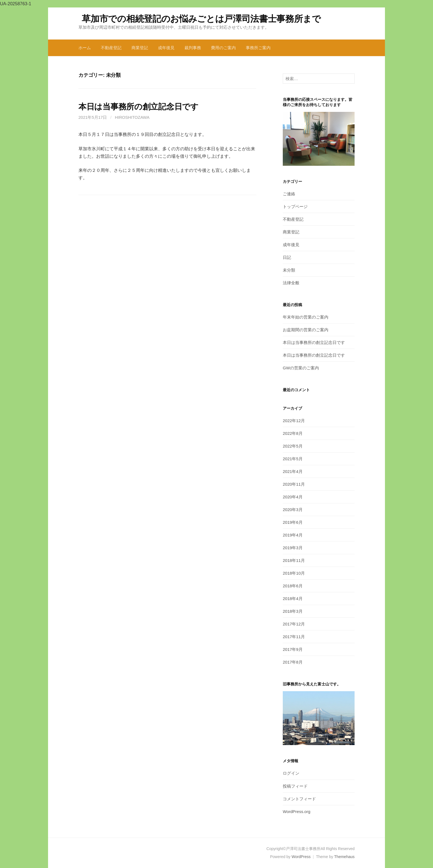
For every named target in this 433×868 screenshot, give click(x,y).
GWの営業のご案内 (301, 368)
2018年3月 (293, 611)
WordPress (301, 857)
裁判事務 (193, 48)
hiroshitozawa (132, 117)
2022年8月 (293, 433)
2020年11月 (294, 484)
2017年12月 (294, 624)
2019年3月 (293, 548)
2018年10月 (294, 573)
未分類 (289, 270)
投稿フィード (295, 786)
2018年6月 (293, 586)
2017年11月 (294, 637)
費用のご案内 (223, 48)
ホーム (85, 48)
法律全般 (291, 283)
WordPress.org (297, 812)
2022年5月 (293, 446)
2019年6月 (293, 522)
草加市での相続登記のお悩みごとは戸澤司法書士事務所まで (201, 19)
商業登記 (140, 48)
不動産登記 (111, 48)
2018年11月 (294, 560)
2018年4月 (293, 599)
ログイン (291, 773)
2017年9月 (293, 649)
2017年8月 (293, 662)
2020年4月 (293, 497)
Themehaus (344, 857)
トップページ (295, 207)
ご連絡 (289, 194)
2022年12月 (294, 421)
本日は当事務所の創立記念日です (138, 107)
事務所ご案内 (258, 48)
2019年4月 (293, 535)
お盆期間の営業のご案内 (306, 330)
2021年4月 (293, 471)
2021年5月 (293, 459)
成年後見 (166, 48)
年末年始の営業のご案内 (306, 317)
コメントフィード (299, 799)
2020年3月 (293, 510)
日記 (287, 257)
